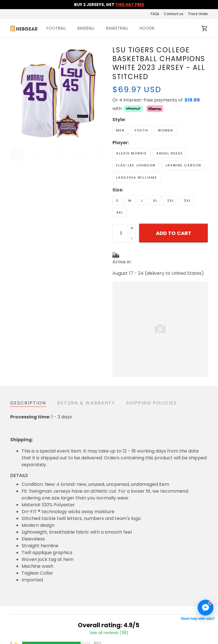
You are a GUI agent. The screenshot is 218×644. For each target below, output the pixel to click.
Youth (141, 130)
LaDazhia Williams (137, 177)
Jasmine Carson (183, 165)
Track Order (198, 14)
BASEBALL (86, 28)
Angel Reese (170, 153)
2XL (171, 201)
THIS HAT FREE (130, 5)
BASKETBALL (117, 28)
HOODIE (147, 28)
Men (120, 130)
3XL (187, 201)
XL (155, 201)
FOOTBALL (56, 28)
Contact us (174, 14)
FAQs (155, 14)
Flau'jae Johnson (136, 165)
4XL (120, 212)
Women (165, 130)
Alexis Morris (131, 153)
